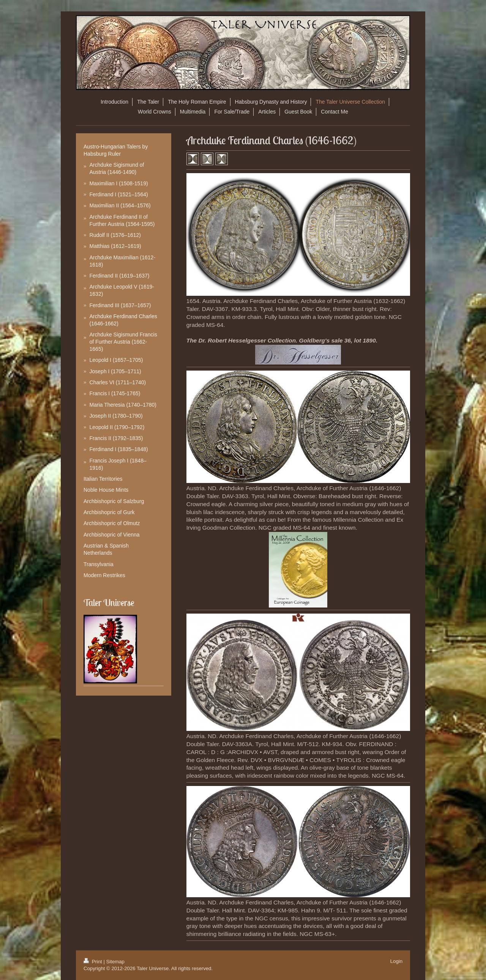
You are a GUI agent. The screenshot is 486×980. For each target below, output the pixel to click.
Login (396, 961)
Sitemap (115, 962)
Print (93, 962)
